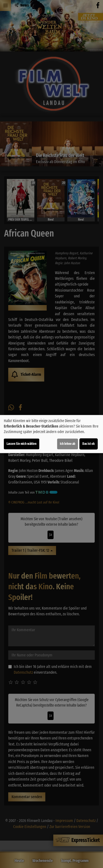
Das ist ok (89, 444)
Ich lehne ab (68, 444)
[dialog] (51, 434)
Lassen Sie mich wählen (22, 444)
